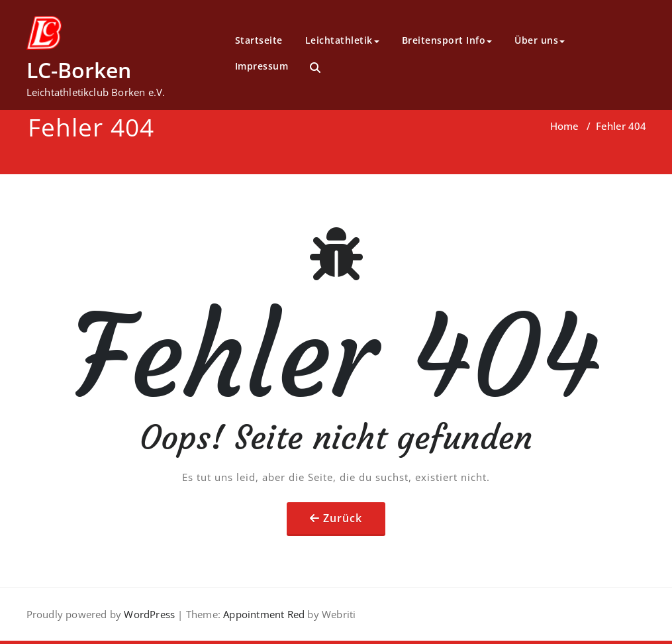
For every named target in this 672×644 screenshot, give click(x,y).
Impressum (262, 66)
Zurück (343, 518)
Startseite (259, 40)
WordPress (149, 614)
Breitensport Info (447, 40)
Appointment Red (263, 614)
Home (564, 126)
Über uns (540, 40)
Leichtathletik (342, 40)
